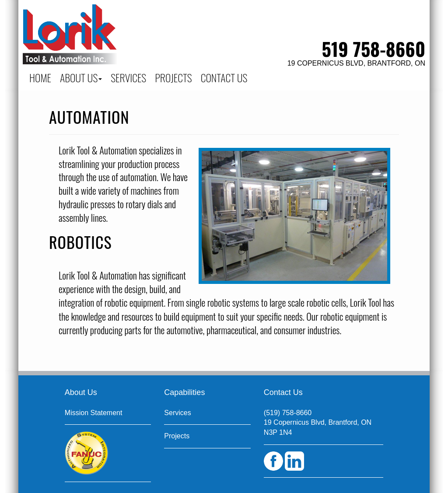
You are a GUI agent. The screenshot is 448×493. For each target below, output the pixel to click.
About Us (81, 77)
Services (177, 413)
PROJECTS (173, 77)
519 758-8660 (374, 49)
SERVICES (128, 77)
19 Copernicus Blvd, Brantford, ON (356, 63)
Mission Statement (94, 413)
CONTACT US (224, 77)
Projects (177, 436)
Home (40, 77)
